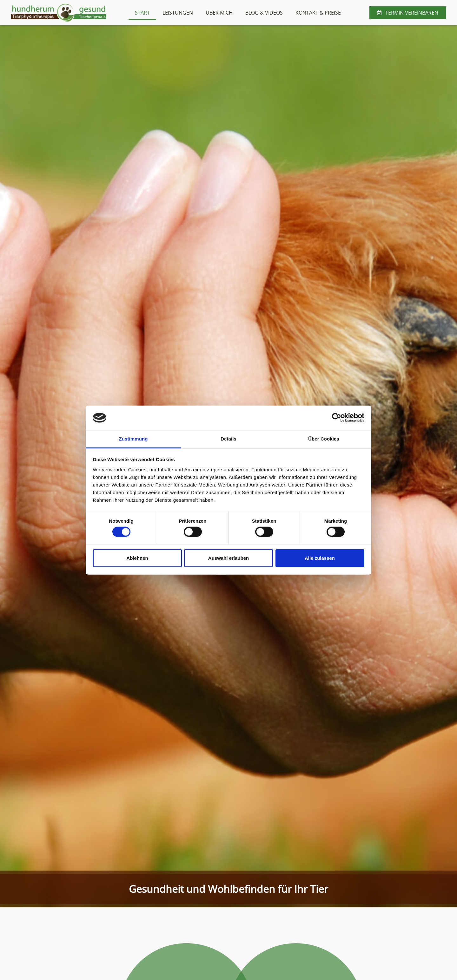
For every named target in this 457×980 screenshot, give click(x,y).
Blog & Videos (264, 13)
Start (142, 13)
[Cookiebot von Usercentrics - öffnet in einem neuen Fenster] (337, 418)
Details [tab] (228, 439)
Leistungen (178, 13)
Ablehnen (137, 558)
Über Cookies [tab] (324, 439)
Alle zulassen (320, 558)
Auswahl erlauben (228, 558)
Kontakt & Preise (318, 13)
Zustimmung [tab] (133, 439)
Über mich (219, 13)
